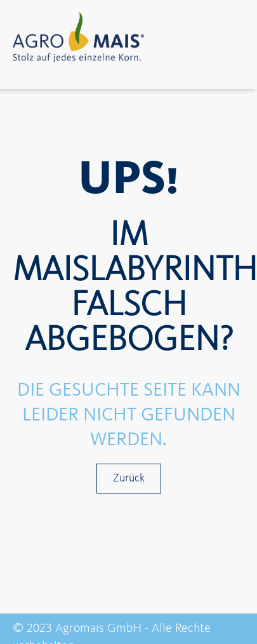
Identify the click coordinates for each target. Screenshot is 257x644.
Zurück (129, 478)
